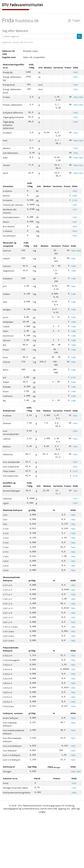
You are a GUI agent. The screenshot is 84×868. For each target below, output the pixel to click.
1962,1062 (78, 97)
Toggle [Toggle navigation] (74, 21)
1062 (73, 258)
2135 (75, 200)
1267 (74, 788)
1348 (73, 266)
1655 (75, 148)
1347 (75, 205)
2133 (75, 471)
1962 (75, 133)
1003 (75, 72)
